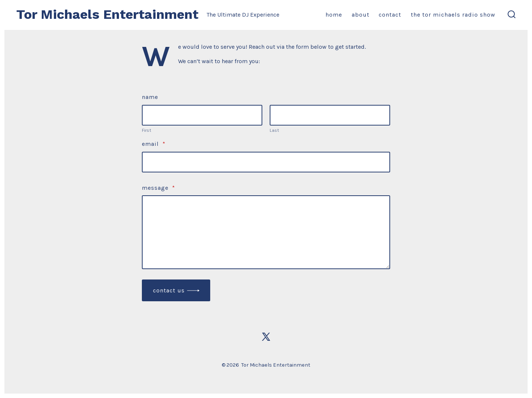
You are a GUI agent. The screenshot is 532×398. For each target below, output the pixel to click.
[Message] (266, 232)
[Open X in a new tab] (266, 337)
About (361, 15)
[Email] (266, 162)
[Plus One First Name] (202, 115)
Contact (390, 15)
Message (158, 188)
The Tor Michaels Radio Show (453, 15)
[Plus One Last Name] (330, 115)
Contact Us (169, 290)
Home (334, 15)
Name (150, 97)
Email (154, 144)
